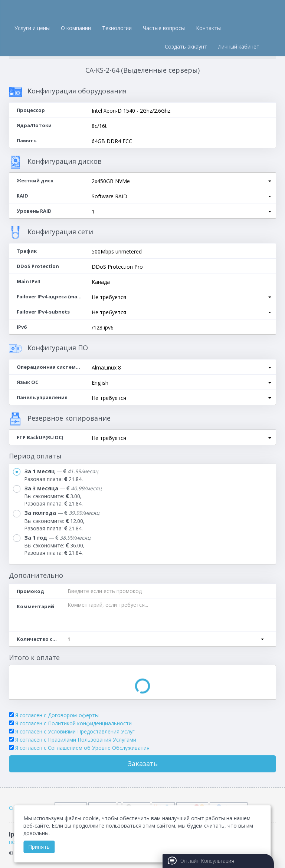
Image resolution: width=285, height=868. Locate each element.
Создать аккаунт (186, 47)
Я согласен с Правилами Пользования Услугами (76, 740)
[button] (181, 181)
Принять (39, 847)
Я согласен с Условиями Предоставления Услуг (75, 731)
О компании (76, 28)
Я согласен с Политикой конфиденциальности (73, 723)
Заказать (143, 763)
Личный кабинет (239, 47)
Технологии (117, 28)
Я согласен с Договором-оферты (57, 715)
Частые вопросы (164, 28)
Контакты (208, 28)
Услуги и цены (32, 28)
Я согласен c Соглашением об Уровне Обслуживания (82, 748)
